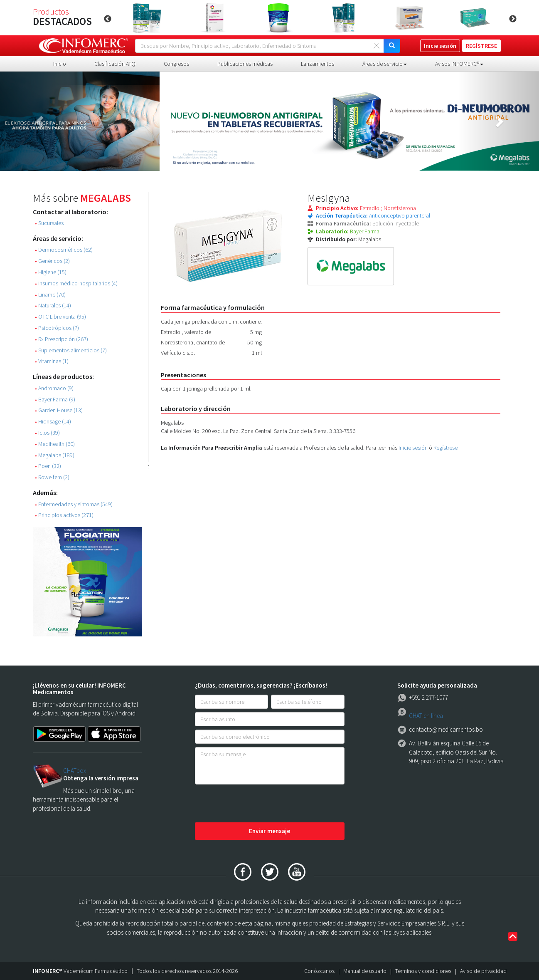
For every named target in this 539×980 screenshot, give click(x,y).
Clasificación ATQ (115, 64)
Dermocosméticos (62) (64, 250)
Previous (108, 19)
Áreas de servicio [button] (385, 64)
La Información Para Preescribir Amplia (212, 448)
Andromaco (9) (54, 388)
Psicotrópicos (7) (57, 328)
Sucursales (49, 223)
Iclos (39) (47, 433)
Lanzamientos (317, 64)
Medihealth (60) (55, 444)
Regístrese (445, 448)
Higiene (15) (50, 272)
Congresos (176, 64)
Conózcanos (319, 971)
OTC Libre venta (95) (60, 317)
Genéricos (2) (52, 261)
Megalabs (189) (54, 455)
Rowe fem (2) (52, 477)
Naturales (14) (53, 306)
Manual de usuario (365, 971)
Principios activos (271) (64, 515)
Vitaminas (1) (52, 361)
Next (513, 19)
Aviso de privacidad (483, 971)
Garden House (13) (59, 410)
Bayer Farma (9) (55, 400)
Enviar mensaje (269, 831)
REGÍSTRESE (481, 46)
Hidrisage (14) (53, 422)
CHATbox (75, 771)
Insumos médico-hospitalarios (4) (76, 283)
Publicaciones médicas (245, 64)
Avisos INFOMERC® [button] (459, 64)
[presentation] (258, 804)
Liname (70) (50, 295)
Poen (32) (48, 466)
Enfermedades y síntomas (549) (74, 504)
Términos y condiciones (423, 971)
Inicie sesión (413, 448)
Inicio (60, 64)
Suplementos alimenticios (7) (71, 350)
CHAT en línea (426, 716)
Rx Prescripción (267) (61, 339)
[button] (41, 121)
